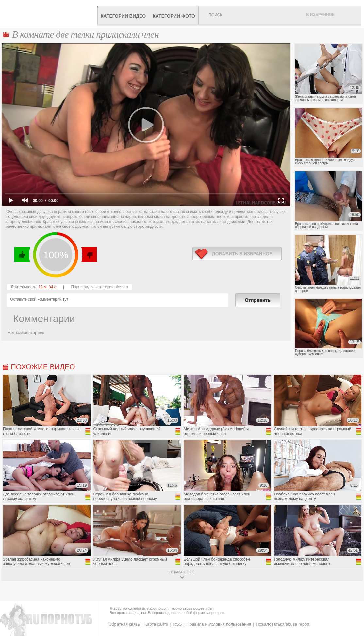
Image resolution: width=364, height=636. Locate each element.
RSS (177, 624)
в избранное (237, 254)
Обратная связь (124, 624)
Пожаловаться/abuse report (283, 624)
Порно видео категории (92, 287)
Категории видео (123, 16)
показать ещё (182, 572)
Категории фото (174, 16)
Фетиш (122, 287)
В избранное (320, 15)
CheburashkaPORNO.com (50, 14)
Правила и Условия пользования (219, 624)
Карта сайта (156, 624)
